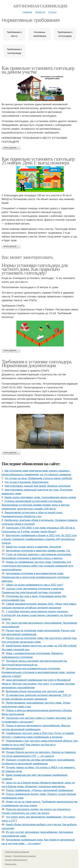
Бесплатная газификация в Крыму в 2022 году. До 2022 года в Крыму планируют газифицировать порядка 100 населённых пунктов (39, 539)
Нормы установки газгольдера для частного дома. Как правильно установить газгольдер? (35, 269)
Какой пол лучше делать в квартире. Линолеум (34, 547)
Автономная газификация (40, 6)
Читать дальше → (11, 148)
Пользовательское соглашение (24, 856)
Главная (27, 12)
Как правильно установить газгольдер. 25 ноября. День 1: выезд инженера (38, 161)
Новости (40, 12)
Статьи (52, 12)
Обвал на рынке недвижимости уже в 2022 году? (35, 585)
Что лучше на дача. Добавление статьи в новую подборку (38, 478)
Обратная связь (11, 864)
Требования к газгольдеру (65, 34)
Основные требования (40, 34)
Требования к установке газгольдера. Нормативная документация (37, 363)
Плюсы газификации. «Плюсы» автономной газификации (40, 790)
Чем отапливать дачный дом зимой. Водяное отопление (38, 486)
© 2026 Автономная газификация (17, 852)
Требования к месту (14, 34)
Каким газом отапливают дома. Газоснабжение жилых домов (40, 497)
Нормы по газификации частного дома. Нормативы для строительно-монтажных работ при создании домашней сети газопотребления (37, 566)
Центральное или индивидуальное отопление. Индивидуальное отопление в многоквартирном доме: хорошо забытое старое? (38, 672)
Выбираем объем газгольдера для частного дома (35, 691)
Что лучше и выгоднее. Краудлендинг (27, 482)
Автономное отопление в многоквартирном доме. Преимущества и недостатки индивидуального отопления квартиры (35, 577)
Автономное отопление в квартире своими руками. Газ (38, 551)
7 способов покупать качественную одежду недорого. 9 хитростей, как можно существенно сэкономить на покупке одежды (37, 615)
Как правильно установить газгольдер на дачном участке (38, 70)
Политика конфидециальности (16, 860)
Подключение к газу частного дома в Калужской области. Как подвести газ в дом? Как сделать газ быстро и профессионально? (40, 745)
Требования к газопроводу (14, 51)
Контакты (8, 856)
